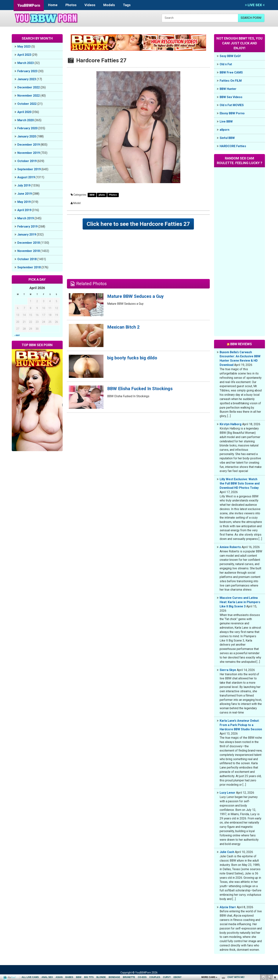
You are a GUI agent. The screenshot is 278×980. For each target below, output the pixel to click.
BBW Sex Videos (231, 97)
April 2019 (24, 210)
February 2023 (27, 71)
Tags (127, 5)
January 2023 (27, 79)
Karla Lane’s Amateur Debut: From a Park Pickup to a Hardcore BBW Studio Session (241, 725)
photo (102, 195)
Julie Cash (227, 852)
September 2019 (29, 169)
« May (17, 335)
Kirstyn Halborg (231, 424)
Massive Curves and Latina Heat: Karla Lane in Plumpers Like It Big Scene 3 (240, 602)
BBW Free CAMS (231, 72)
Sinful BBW (227, 138)
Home (53, 5)
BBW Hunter (228, 89)
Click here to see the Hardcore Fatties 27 (138, 224)
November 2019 (29, 153)
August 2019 (26, 177)
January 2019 (27, 235)
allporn (224, 130)
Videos (90, 5)
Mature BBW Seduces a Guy (135, 296)
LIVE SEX (255, 5)
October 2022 (27, 104)
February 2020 (27, 128)
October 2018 (27, 259)
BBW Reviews (241, 344)
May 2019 (24, 202)
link (275, 922)
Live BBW (226, 121)
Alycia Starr (228, 907)
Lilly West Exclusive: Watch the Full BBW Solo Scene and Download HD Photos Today (240, 483)
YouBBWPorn (29, 5)
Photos (71, 5)
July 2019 (24, 185)
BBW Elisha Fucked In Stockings (140, 389)
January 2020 (27, 136)
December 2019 (29, 145)
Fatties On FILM (231, 81)
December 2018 (29, 243)
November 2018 (29, 251)
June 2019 (25, 194)
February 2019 (27, 226)
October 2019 (27, 161)
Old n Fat (226, 64)
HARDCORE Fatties (233, 146)
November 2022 (29, 96)
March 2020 (26, 120)
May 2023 (24, 47)
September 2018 (29, 267)
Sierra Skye (228, 670)
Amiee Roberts (230, 547)
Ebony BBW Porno (232, 113)
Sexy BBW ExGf (230, 56)
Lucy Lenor (227, 793)
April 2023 (24, 55)
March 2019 (26, 218)
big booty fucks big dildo (132, 358)
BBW (92, 195)
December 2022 (29, 87)
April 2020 (24, 112)
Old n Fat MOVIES (232, 105)
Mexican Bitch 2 (123, 327)
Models (109, 5)
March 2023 (26, 63)
